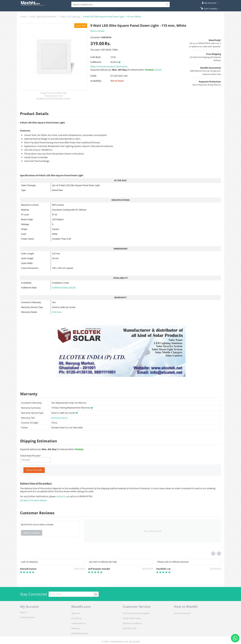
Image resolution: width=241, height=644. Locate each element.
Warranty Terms (59, 418)
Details (158, 70)
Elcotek (136, 641)
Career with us (78, 623)
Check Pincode (34, 470)
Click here (57, 312)
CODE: (93, 76)
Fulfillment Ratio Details (64, 288)
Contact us (77, 618)
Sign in (23, 612)
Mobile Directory (80, 633)
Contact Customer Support (136, 613)
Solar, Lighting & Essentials (43, 17)
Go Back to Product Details (33, 500)
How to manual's (182, 613)
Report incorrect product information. (109, 66)
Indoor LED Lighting (70, 17)
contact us (62, 496)
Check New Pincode (30, 456)
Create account (28, 617)
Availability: (96, 81)
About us (76, 613)
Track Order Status (132, 618)
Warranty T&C (130, 628)
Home (24, 17)
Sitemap (75, 628)
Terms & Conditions (132, 623)
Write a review (97, 31)
